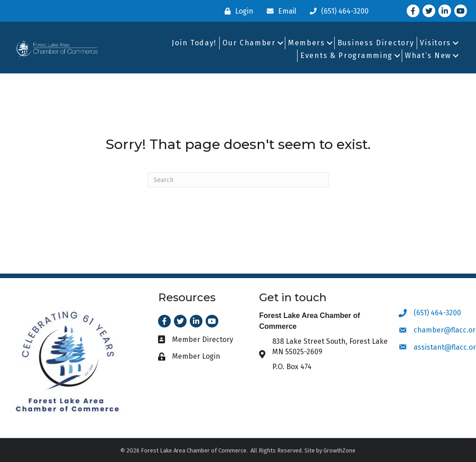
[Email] (279, 11)
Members (307, 43)
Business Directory (376, 43)
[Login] (237, 11)
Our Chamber (249, 43)
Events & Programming (346, 55)
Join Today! (194, 43)
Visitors (435, 43)
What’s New (428, 55)
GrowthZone (339, 450)
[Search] (238, 180)
